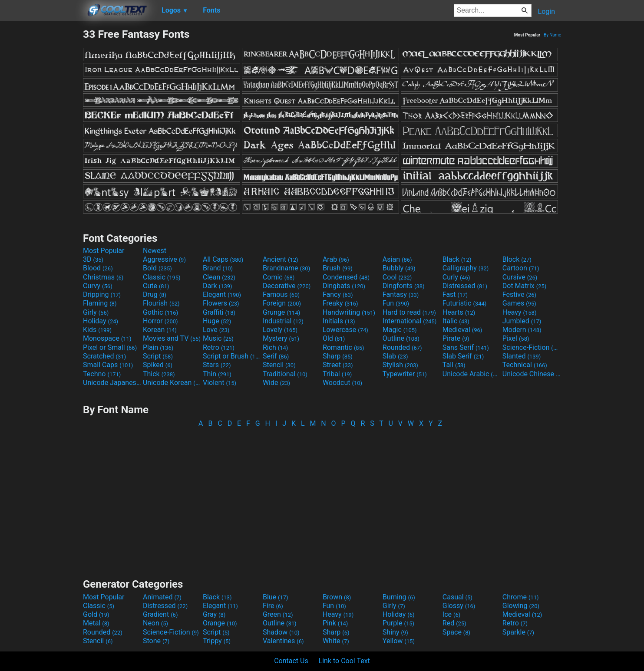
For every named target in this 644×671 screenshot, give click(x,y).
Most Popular (104, 251)
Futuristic (465, 303)
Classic (162, 277)
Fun (396, 303)
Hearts (459, 312)
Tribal (337, 374)
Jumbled (522, 321)
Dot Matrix (525, 286)
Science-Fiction (532, 347)
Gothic (160, 312)
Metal (96, 623)
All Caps (223, 259)
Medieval (462, 330)
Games (519, 303)
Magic (400, 330)
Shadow (281, 632)
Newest (155, 251)
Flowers (221, 303)
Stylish (400, 365)
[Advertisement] (41, 158)
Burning (399, 597)
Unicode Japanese (112, 383)
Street (338, 365)
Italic (456, 321)
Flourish (161, 303)
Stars (217, 365)
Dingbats (344, 286)
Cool (397, 277)
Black (457, 259)
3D (93, 259)
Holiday (101, 321)
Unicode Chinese (532, 374)
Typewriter (405, 374)
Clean (219, 277)
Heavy (520, 312)
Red (454, 623)
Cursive (520, 277)
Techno (102, 374)
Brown (337, 597)
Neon (155, 623)
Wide (276, 383)
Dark (218, 286)
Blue (276, 597)
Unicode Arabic (472, 374)
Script (158, 356)
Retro (219, 347)
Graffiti (219, 312)
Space (456, 632)
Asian (397, 259)
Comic (279, 277)
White (336, 641)
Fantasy (401, 294)
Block (517, 259)
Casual (457, 597)
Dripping (102, 294)
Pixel (516, 338)
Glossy (459, 606)
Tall (454, 365)
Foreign (282, 303)
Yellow (399, 641)
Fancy (338, 294)
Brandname (286, 268)
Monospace (107, 338)
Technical (525, 365)
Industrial (283, 321)
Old (334, 338)
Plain (158, 347)
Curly (456, 277)
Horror (160, 321)
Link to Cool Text (344, 661)
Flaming (100, 303)
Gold (96, 614)
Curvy (98, 286)
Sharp (338, 356)
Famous (281, 294)
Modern (522, 330)
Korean (160, 330)
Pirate (456, 338)
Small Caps (108, 365)
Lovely (280, 330)
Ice (451, 614)
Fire (273, 606)
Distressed (465, 286)
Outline (401, 338)
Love (216, 330)
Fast (455, 294)
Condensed (346, 277)
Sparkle (518, 632)
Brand (218, 268)
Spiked (158, 365)
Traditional (285, 374)
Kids (97, 330)
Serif (276, 356)
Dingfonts (404, 286)
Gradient (160, 614)
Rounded (402, 347)
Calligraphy (466, 268)
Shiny (395, 632)
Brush (338, 268)
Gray (214, 614)
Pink (335, 623)
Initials (339, 321)
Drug (155, 294)
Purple (398, 623)
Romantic (343, 347)
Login (547, 12)
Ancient (281, 259)
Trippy (217, 641)
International (410, 321)
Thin (217, 374)
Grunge (281, 312)
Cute (156, 286)
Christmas (103, 277)
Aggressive (164, 259)
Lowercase (345, 330)
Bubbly (399, 268)
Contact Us (291, 661)
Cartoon (521, 268)
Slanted (522, 356)
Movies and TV (172, 338)
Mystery (281, 338)
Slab (395, 356)
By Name (552, 35)
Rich (276, 347)
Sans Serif (466, 347)
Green (278, 614)
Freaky (340, 303)
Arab (336, 259)
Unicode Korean (172, 383)
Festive (519, 294)
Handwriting (349, 312)
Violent (220, 383)
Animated (162, 597)
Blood (98, 268)
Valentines (283, 641)
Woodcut (342, 383)
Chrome (521, 597)
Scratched (104, 356)
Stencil (279, 365)
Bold (157, 268)
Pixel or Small (110, 347)
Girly (96, 312)
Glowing (521, 606)
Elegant (222, 294)
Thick (159, 374)
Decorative (287, 286)
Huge (217, 321)
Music (218, 338)
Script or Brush (232, 356)
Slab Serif (463, 356)
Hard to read (409, 312)
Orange (220, 623)
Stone (156, 641)
